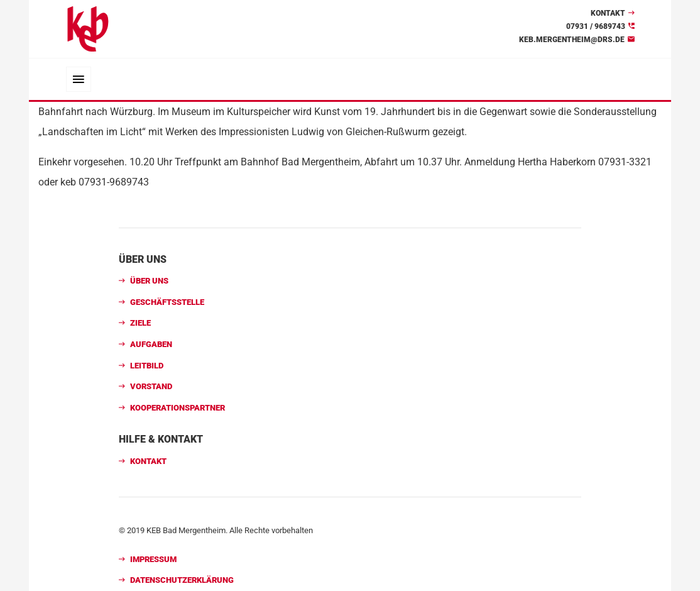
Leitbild (147, 366)
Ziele (140, 323)
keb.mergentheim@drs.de (572, 40)
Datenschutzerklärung (182, 580)
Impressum (153, 559)
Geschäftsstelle (167, 302)
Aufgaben (151, 344)
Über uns (149, 281)
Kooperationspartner (178, 408)
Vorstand (151, 386)
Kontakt (608, 13)
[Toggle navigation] (79, 79)
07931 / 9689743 (596, 26)
